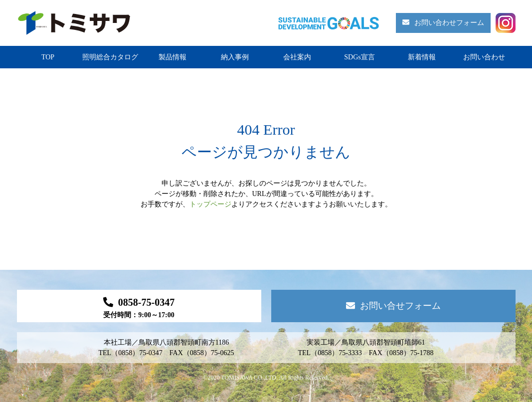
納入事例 (235, 57)
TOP (48, 57)
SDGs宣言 (359, 57)
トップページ (210, 204)
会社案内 (297, 57)
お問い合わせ (484, 57)
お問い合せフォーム (393, 306)
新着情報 (422, 57)
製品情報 (173, 57)
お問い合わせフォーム (443, 23)
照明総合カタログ (110, 57)
